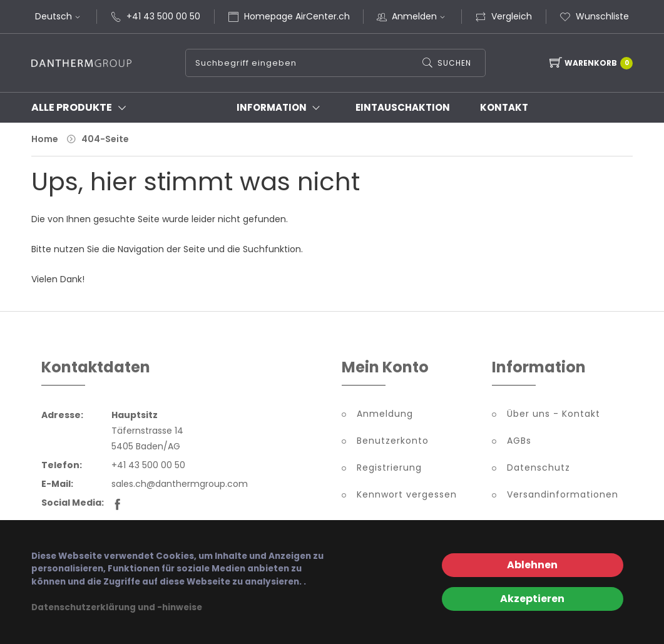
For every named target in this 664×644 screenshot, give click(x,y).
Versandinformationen (563, 494)
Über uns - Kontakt (554, 414)
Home (45, 139)
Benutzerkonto (393, 441)
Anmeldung (385, 414)
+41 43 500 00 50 (163, 16)
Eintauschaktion (403, 107)
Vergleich (503, 16)
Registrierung (389, 468)
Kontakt (504, 107)
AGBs (519, 441)
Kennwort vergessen (407, 494)
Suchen (454, 63)
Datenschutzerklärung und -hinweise (117, 607)
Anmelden (420, 16)
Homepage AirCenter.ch (297, 16)
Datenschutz (539, 468)
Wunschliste (594, 16)
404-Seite (105, 139)
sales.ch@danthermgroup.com (180, 484)
